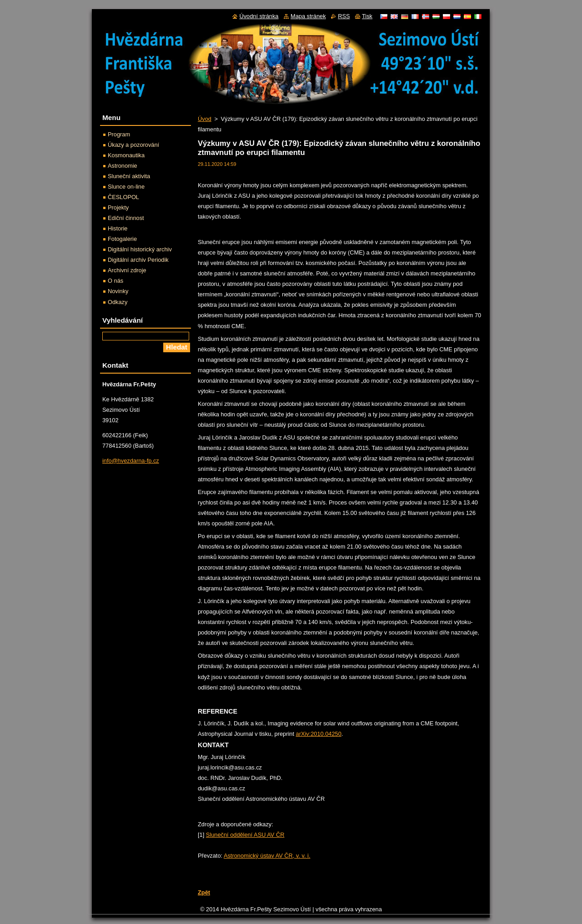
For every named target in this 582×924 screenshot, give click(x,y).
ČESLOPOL (123, 197)
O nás (115, 281)
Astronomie (123, 166)
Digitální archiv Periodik (138, 260)
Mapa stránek (308, 16)
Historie (118, 228)
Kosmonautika (126, 155)
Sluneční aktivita (129, 176)
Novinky (118, 291)
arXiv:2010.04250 (319, 734)
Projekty (118, 207)
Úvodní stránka (259, 16)
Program (119, 134)
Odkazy (118, 302)
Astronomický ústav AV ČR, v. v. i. (267, 856)
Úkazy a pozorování (133, 145)
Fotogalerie (122, 239)
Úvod (205, 119)
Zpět (204, 892)
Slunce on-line (126, 187)
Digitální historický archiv (140, 249)
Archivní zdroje (127, 270)
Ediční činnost (126, 218)
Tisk (367, 16)
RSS (344, 16)
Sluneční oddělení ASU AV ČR (245, 835)
